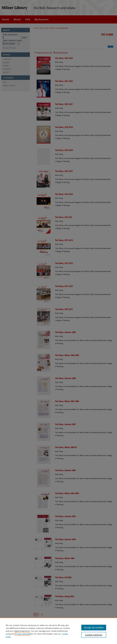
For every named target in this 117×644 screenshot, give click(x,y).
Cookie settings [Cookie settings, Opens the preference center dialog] (94, 635)
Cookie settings (22, 634)
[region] (58, 631)
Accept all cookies (94, 627)
